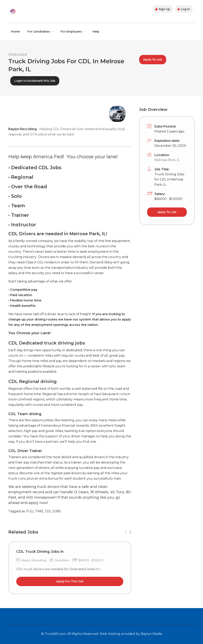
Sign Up (163, 9)
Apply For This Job (70, 581)
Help (96, 32)
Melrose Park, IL (167, 160)
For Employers (71, 32)
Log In (184, 9)
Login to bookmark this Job (35, 81)
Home (15, 32)
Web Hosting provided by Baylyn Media (131, 634)
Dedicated (18, 55)
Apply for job (153, 60)
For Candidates (39, 32)
